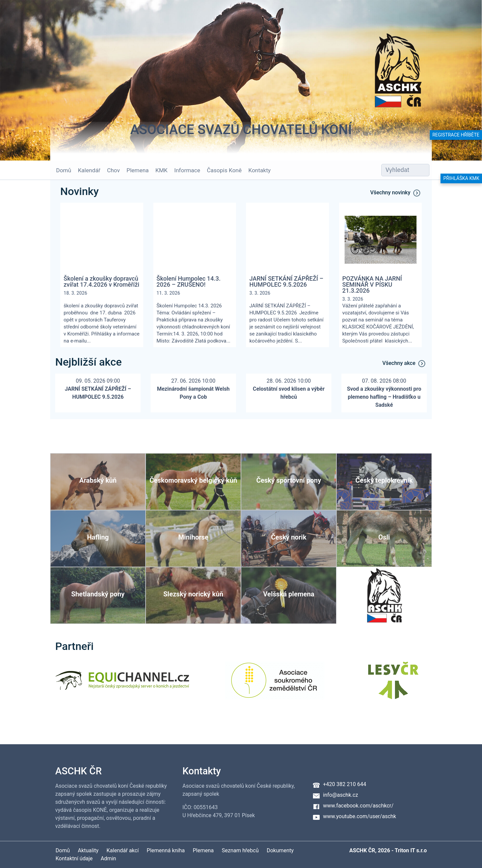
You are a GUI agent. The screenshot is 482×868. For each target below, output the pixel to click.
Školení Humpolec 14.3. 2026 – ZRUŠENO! (189, 282)
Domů (61, 170)
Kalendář (87, 170)
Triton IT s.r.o (411, 850)
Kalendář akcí (123, 850)
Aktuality (88, 850)
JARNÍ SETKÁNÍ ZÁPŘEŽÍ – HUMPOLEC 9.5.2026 (286, 282)
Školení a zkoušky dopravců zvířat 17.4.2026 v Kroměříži (101, 282)
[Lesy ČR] (393, 685)
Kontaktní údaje (74, 858)
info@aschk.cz (341, 795)
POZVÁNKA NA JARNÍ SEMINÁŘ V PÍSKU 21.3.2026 (372, 285)
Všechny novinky (396, 193)
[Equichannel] (122, 685)
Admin (108, 858)
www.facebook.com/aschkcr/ (358, 806)
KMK (159, 170)
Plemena (135, 170)
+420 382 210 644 (345, 784)
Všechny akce (405, 364)
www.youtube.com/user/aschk (359, 816)
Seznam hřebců (240, 850)
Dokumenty (280, 850)
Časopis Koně (222, 170)
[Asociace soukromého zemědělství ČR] (275, 685)
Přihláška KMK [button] (461, 178)
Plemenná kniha (166, 850)
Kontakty (257, 170)
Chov (111, 170)
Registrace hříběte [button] (456, 135)
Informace (185, 170)
